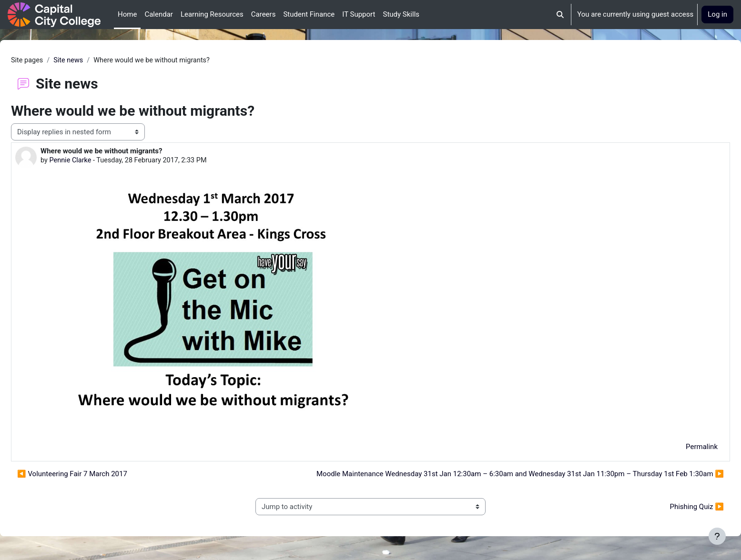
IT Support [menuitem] (359, 14)
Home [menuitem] (127, 14)
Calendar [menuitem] (159, 14)
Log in (717, 14)
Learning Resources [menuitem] (212, 14)
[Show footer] (717, 536)
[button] (561, 15)
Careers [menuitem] (264, 14)
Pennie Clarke (94, 161)
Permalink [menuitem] (679, 447)
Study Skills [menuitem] (401, 14)
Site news (93, 60)
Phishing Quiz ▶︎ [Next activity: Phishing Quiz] (674, 507)
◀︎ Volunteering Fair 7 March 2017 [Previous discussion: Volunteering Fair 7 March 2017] (95, 475)
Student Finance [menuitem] (309, 14)
